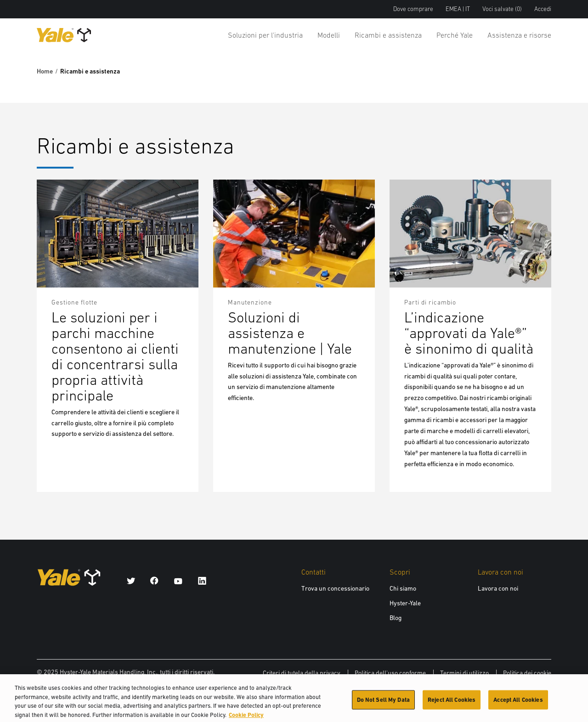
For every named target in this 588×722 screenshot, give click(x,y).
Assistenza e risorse (519, 35)
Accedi (543, 9)
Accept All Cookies (518, 703)
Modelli (329, 35)
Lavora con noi (498, 588)
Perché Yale (455, 35)
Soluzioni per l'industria (265, 35)
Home (45, 71)
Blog (396, 618)
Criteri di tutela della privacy (302, 673)
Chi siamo (403, 588)
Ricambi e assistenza (388, 35)
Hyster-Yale (405, 603)
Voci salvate (502, 9)
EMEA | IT (458, 9)
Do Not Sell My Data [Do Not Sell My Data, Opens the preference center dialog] (383, 703)
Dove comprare (413, 9)
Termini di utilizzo (464, 673)
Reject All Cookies (452, 703)
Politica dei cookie (527, 673)
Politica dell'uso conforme (390, 673)
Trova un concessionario (335, 588)
